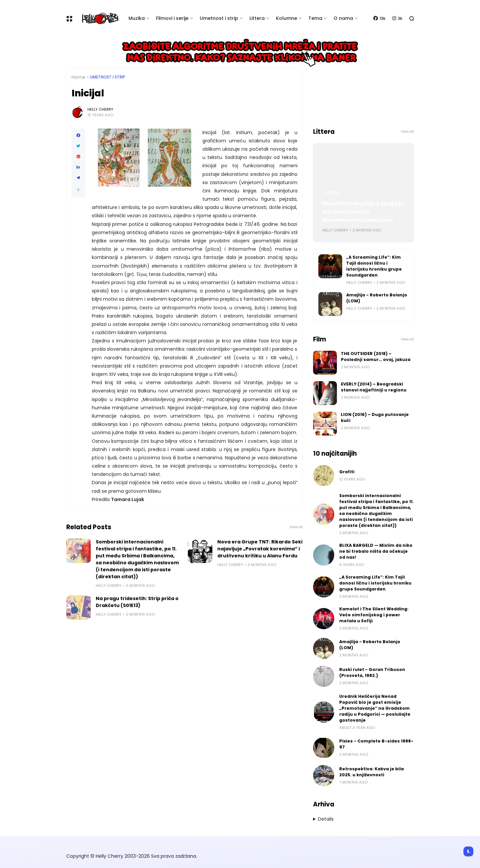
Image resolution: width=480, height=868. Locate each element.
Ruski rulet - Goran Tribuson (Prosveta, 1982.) (372, 672)
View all (296, 527)
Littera (257, 18)
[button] (78, 190)
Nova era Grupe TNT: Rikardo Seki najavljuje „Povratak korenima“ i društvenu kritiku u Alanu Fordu (260, 549)
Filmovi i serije (172, 18)
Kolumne (287, 18)
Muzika (137, 18)
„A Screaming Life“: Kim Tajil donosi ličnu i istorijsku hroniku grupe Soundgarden (374, 266)
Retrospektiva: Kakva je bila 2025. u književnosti (372, 772)
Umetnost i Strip (108, 77)
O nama (343, 18)
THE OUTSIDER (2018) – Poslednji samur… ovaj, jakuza (376, 357)
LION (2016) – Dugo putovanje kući (375, 417)
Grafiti (347, 472)
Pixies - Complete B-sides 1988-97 (376, 744)
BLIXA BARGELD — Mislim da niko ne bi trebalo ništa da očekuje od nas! (376, 551)
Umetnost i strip (219, 18)
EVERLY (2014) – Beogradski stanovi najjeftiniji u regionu (374, 387)
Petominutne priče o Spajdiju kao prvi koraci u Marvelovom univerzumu (363, 212)
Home (79, 77)
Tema (315, 18)
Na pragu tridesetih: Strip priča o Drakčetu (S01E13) (137, 602)
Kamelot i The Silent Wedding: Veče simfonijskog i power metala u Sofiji (374, 615)
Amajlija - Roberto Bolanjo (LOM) (377, 298)
